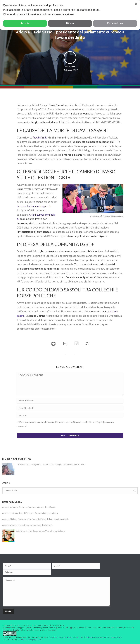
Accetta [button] (25, 23)
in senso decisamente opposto (34, 206)
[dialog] (70, 15)
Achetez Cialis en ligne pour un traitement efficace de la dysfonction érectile (35, 519)
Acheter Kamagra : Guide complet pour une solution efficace (29, 507)
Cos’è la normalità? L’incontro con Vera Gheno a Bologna (40, 531)
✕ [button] (136, 4)
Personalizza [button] (115, 23)
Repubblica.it (40, 138)
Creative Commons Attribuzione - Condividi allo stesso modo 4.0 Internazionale (85, 637)
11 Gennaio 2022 (70, 70)
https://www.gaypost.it (31, 640)
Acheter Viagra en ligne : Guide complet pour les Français (27, 525)
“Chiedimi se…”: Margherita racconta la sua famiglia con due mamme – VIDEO (52, 464)
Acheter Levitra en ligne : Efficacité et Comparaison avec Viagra (30, 513)
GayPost (71, 67)
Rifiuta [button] (70, 23)
